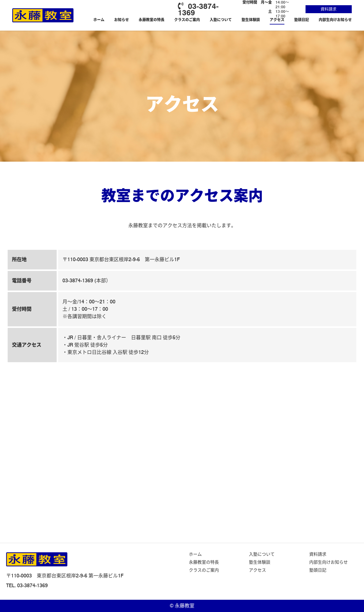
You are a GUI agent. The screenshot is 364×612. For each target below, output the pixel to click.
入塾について (221, 20)
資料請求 (328, 9)
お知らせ (122, 20)
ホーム (99, 20)
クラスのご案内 (187, 20)
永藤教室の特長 (152, 20)
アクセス (277, 20)
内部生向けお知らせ (335, 20)
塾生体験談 (251, 20)
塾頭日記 (302, 20)
